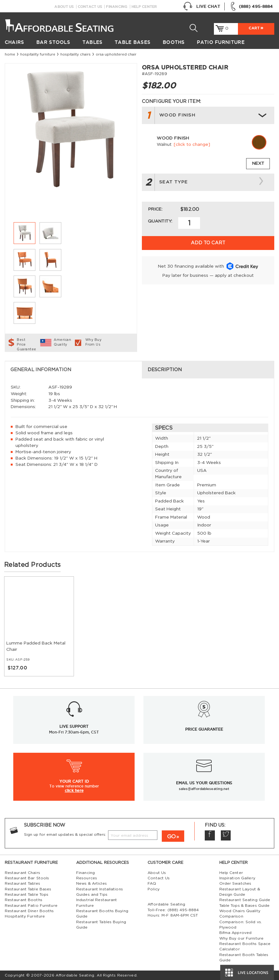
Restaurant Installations (100, 889)
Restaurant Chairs (22, 873)
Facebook (210, 835)
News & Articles (91, 883)
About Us (64, 7)
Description (165, 370)
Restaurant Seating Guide (245, 900)
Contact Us (90, 7)
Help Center (144, 7)
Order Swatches (235, 883)
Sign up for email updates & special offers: (65, 834)
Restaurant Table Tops (27, 894)
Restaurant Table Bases (28, 889)
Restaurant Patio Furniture (31, 906)
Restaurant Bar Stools (27, 878)
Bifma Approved (236, 933)
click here (74, 790)
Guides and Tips (92, 894)
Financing (117, 7)
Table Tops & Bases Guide (245, 906)
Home (10, 54)
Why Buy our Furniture (242, 938)
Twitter (226, 835)
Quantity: (160, 221)
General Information (41, 370)
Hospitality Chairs (76, 54)
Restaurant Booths (24, 900)
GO (171, 837)
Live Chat (201, 6)
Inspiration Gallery (237, 878)
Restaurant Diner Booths (29, 911)
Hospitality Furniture (38, 54)
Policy (154, 889)
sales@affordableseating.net (204, 789)
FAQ (152, 883)
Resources (87, 878)
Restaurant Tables (22, 883)
